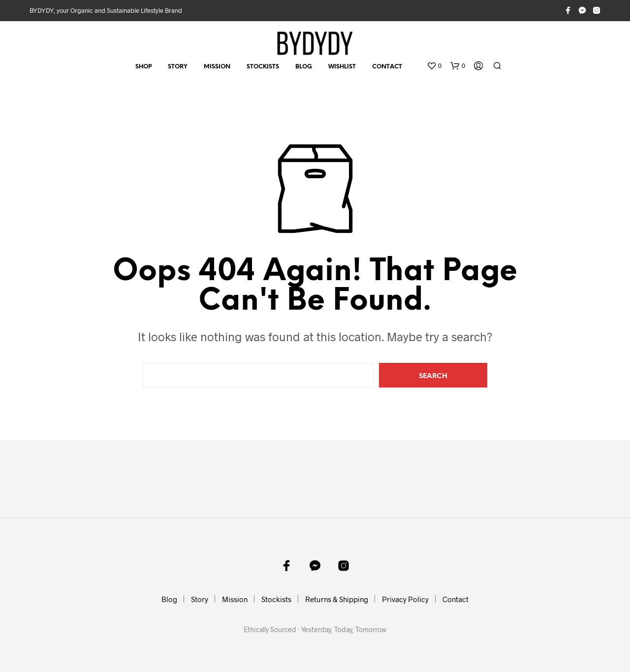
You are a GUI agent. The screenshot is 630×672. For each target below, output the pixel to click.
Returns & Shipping (337, 599)
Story (178, 67)
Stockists (263, 67)
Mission (217, 67)
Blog (304, 67)
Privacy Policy (405, 599)
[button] (434, 66)
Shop (143, 67)
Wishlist (342, 67)
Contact (387, 67)
